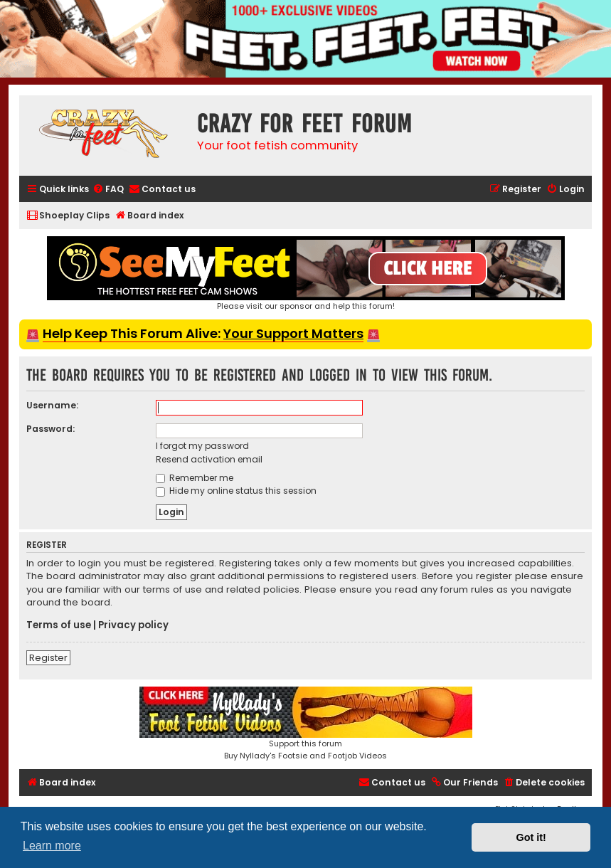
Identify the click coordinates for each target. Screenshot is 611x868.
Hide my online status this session (236, 491)
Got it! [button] (531, 837)
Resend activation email (209, 459)
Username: (52, 405)
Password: (51, 429)
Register (48, 658)
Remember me (195, 478)
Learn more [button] (52, 846)
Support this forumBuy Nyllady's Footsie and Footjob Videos (306, 724)
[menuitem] (108, 190)
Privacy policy (133, 625)
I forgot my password (202, 446)
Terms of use (59, 625)
